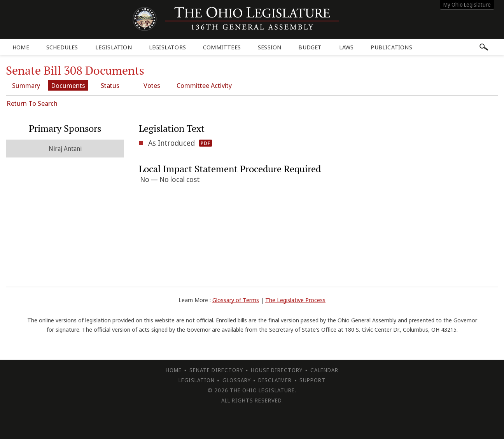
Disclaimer (275, 380)
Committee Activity (204, 85)
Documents (68, 85)
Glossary (237, 380)
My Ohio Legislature (467, 4)
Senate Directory (216, 370)
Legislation (114, 47)
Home (21, 47)
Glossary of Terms (236, 300)
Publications (391, 47)
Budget (310, 47)
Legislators (167, 47)
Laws (346, 47)
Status (110, 85)
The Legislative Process (295, 300)
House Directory (277, 370)
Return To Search (32, 103)
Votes (152, 85)
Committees (222, 47)
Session (269, 47)
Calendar (324, 370)
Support (312, 380)
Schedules (62, 47)
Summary (26, 85)
